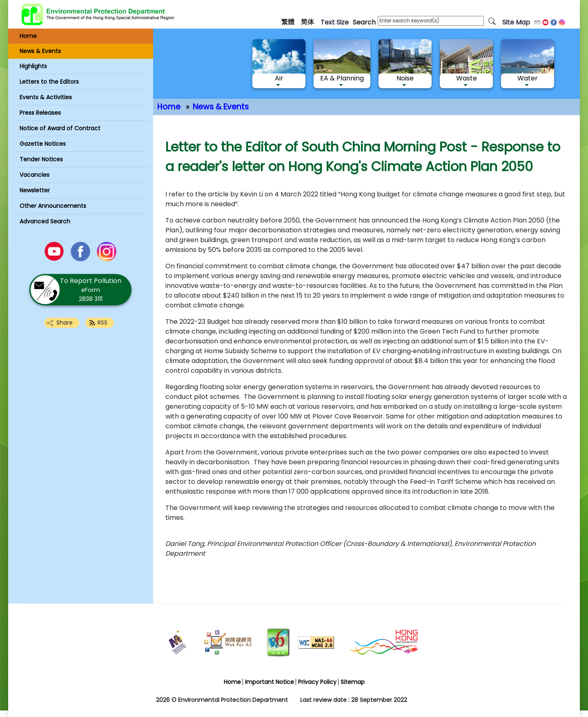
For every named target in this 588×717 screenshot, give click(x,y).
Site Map (516, 22)
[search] (492, 21)
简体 (307, 22)
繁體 (288, 22)
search (364, 22)
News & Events (221, 107)
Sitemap (353, 682)
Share (65, 323)
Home (169, 107)
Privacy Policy (317, 682)
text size (335, 22)
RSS (102, 323)
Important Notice (269, 682)
